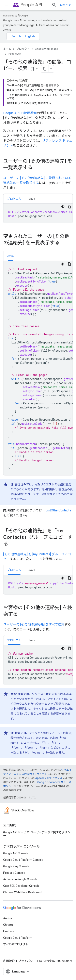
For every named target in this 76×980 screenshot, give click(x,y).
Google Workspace (46, 49)
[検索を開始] (54, 5)
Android (8, 918)
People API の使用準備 (20, 113)
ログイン (65, 5)
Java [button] (32, 199)
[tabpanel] (38, 213)
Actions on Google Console (20, 879)
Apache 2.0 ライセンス (49, 778)
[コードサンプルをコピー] (69, 207)
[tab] (14, 199)
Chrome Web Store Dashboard (23, 892)
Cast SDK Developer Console (21, 886)
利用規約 (9, 961)
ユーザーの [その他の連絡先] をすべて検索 (34, 624)
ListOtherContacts (58, 510)
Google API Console (16, 853)
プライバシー (27, 961)
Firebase (9, 931)
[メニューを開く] (6, 5)
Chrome (8, 925)
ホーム (7, 49)
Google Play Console (16, 866)
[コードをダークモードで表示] (63, 207)
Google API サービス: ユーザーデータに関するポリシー (37, 834)
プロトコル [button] (14, 199)
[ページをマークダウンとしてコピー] (45, 69)
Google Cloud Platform (18, 938)
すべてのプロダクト (16, 944)
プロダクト (23, 49)
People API (31, 5)
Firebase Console (14, 873)
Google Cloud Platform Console (23, 860)
